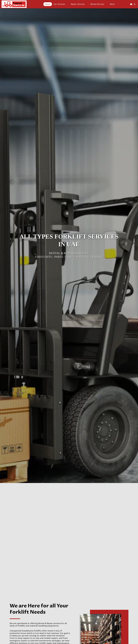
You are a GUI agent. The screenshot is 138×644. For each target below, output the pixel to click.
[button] (61, 4)
